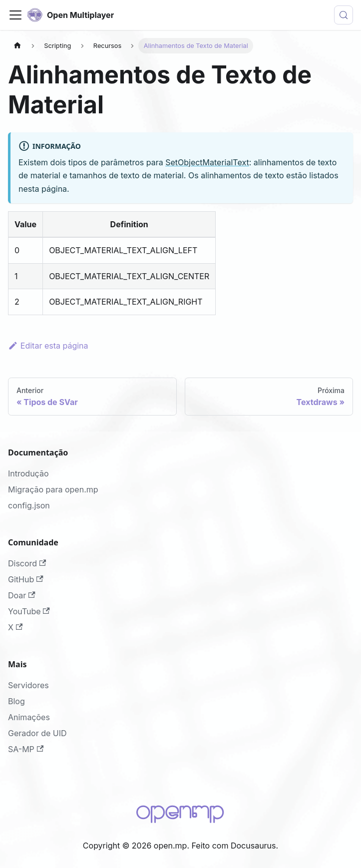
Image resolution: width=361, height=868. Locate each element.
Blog (16, 701)
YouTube (29, 611)
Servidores (28, 685)
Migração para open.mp (53, 489)
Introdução (28, 473)
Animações (29, 717)
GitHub (26, 579)
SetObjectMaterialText (207, 162)
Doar (22, 595)
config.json (29, 505)
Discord (27, 563)
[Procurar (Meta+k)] (344, 15)
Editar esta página (48, 346)
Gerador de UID (37, 733)
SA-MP (26, 749)
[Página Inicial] (17, 46)
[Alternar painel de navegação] (15, 15)
